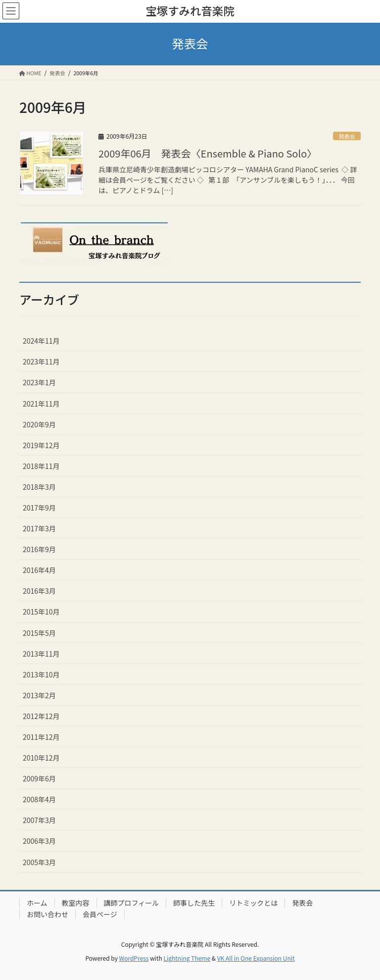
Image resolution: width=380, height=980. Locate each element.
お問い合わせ (47, 914)
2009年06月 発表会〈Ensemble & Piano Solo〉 (208, 153)
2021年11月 (41, 404)
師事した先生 (194, 903)
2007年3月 (39, 820)
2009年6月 (39, 778)
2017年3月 (39, 528)
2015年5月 (39, 633)
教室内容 (76, 903)
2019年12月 (41, 445)
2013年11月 (41, 654)
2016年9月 (39, 549)
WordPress (134, 958)
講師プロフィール (132, 903)
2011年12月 (41, 737)
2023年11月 (41, 361)
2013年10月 (41, 674)
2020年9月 (39, 424)
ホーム (37, 903)
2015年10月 (41, 612)
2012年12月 (41, 716)
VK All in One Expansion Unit (256, 958)
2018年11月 (41, 466)
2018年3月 (39, 487)
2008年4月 (39, 799)
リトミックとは (253, 903)
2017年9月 (39, 508)
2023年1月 (39, 382)
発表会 (347, 136)
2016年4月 (39, 570)
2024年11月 (41, 341)
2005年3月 (39, 862)
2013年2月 (39, 695)
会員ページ (100, 914)
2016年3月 (39, 591)
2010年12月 (41, 758)
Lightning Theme (187, 958)
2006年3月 (39, 841)
